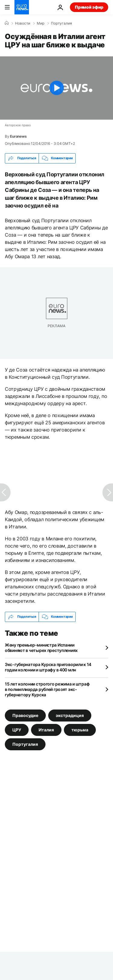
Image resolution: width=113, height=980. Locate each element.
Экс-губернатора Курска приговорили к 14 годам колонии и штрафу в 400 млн (48, 667)
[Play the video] (56, 88)
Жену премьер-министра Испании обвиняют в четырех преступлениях (41, 648)
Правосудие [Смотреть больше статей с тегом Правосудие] (25, 715)
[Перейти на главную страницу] (22, 7)
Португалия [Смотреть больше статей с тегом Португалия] (25, 744)
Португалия (61, 23)
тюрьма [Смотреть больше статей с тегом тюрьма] (80, 729)
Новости (23, 23)
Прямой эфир (89, 7)
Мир (41, 23)
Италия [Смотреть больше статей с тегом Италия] (46, 729)
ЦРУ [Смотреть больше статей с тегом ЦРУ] (17, 729)
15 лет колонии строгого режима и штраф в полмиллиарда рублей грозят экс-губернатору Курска (47, 689)
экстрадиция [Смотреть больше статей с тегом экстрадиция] (70, 715)
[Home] (7, 23)
